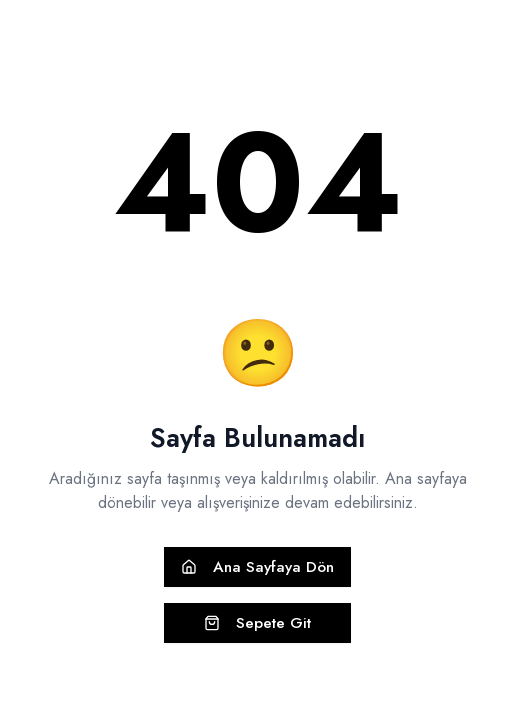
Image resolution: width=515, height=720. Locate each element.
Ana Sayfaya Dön (257, 567)
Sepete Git (257, 623)
